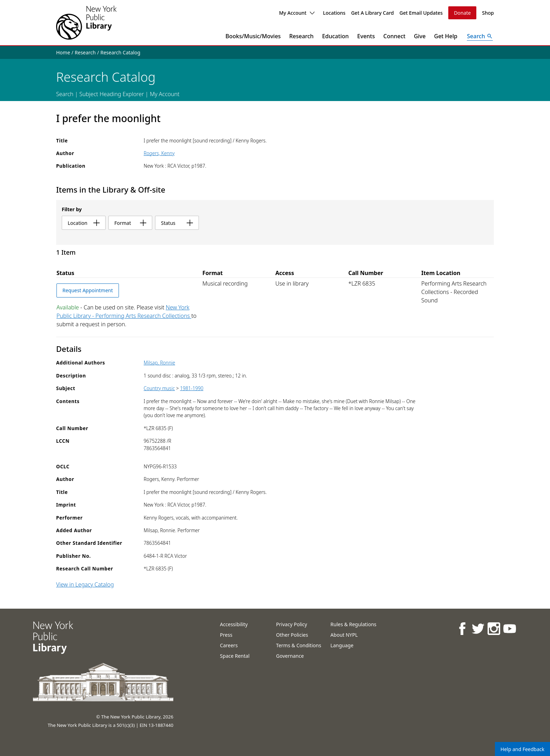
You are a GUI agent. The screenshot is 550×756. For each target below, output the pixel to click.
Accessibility (234, 624)
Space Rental (235, 656)
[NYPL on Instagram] (493, 628)
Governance (290, 656)
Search (65, 94)
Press (226, 635)
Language (342, 645)
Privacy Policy (291, 624)
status (177, 223)
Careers (229, 645)
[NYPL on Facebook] (462, 628)
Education (335, 36)
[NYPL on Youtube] (509, 628)
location (84, 223)
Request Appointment (88, 290)
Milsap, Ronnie (160, 363)
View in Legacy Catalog (85, 584)
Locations (334, 13)
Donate (462, 13)
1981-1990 (192, 388)
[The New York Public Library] (86, 23)
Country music (159, 388)
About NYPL (344, 635)
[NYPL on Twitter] (478, 628)
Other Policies (292, 635)
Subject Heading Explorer (112, 94)
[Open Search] (480, 36)
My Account (297, 13)
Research (301, 36)
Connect (394, 36)
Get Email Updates (421, 13)
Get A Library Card (373, 13)
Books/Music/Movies (253, 36)
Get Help (446, 36)
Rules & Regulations (353, 624)
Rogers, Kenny (159, 153)
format (130, 223)
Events (366, 36)
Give (420, 36)
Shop (488, 13)
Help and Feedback (522, 749)
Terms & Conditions (299, 645)
